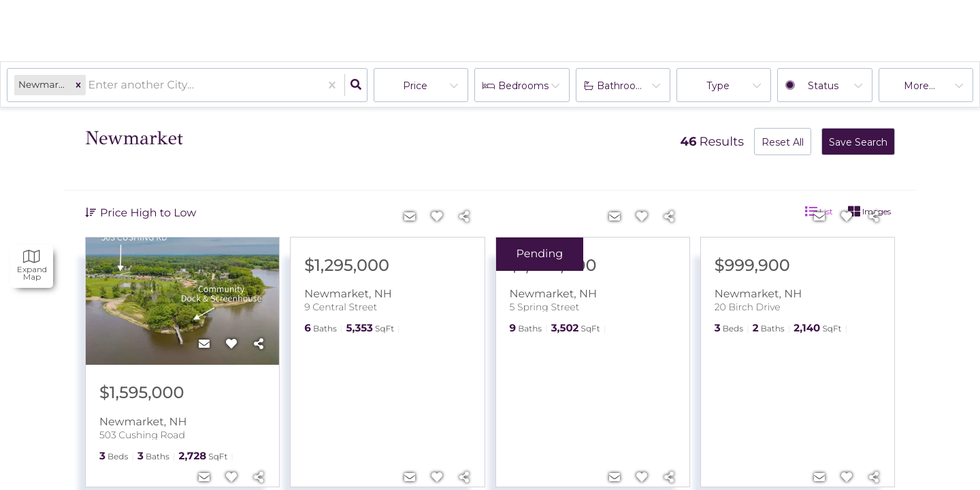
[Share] (259, 344)
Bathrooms (624, 86)
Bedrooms (523, 86)
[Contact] (204, 344)
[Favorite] (231, 344)
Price (415, 86)
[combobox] (90, 85)
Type (718, 86)
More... (919, 86)
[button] (78, 85)
